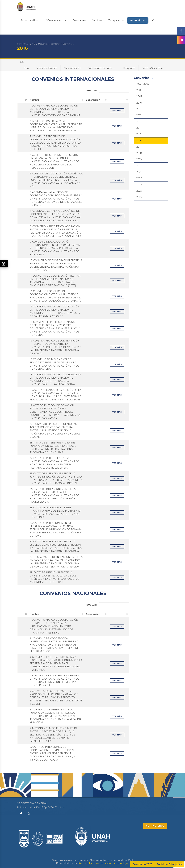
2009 (139, 96)
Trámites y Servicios (46, 68)
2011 (139, 109)
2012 (139, 115)
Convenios (67, 44)
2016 (139, 141)
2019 (139, 159)
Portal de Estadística (169, 864)
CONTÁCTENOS (155, 826)
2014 (139, 128)
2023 (139, 185)
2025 (139, 197)
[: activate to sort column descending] (23, 100)
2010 (139, 103)
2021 (139, 172)
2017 (139, 147)
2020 (139, 166)
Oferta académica (56, 20)
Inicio (26, 68)
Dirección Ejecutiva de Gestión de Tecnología (103, 863)
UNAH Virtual (138, 20)
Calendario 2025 (142, 864)
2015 (139, 134)
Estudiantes (79, 20)
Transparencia (116, 20)
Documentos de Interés (49, 44)
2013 (139, 122)
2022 (139, 178)
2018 (139, 153)
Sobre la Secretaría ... (153, 68)
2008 (139, 90)
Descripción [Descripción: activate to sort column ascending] (93, 100)
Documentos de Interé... (102, 68)
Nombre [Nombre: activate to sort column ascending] (35, 100)
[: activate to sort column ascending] (118, 100)
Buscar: (108, 90)
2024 (139, 191)
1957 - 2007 (143, 84)
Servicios (97, 20)
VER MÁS (117, 111)
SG (34, 44)
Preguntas (129, 68)
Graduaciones (72, 68)
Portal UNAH (29, 20)
